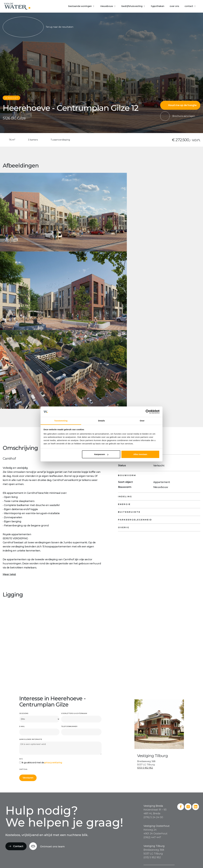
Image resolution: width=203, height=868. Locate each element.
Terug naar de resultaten (38, 27)
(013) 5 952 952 (145, 768)
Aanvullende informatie (31, 739)
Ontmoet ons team (52, 847)
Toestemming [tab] (61, 421)
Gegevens (24, 713)
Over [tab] (142, 421)
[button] (82, 6)
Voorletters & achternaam (74, 713)
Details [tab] (101, 421)
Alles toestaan (140, 454)
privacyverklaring (53, 763)
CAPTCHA (23, 769)
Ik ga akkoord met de (42, 763)
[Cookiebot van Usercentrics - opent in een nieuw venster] (148, 412)
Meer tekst (9, 574)
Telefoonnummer (69, 726)
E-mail (22, 726)
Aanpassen (101, 454)
